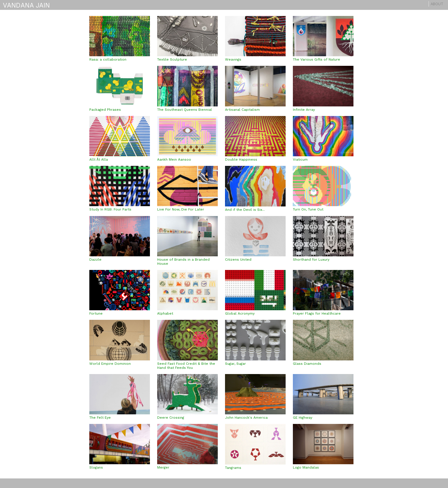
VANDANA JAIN (26, 5)
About (437, 4)
